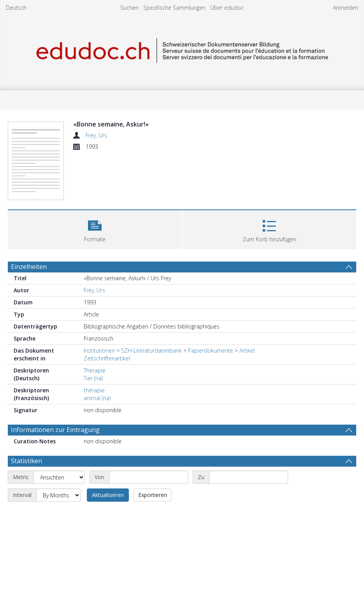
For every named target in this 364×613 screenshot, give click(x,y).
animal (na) (97, 398)
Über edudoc (227, 8)
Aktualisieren (108, 495)
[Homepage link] (182, 49)
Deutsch (16, 8)
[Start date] (149, 477)
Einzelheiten (29, 267)
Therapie (95, 370)
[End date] (249, 477)
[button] (95, 229)
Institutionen (99, 350)
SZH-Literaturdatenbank (151, 350)
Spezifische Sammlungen (174, 8)
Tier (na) (93, 378)
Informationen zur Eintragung (55, 430)
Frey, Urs (96, 135)
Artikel (247, 350)
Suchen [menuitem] (129, 8)
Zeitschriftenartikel (107, 358)
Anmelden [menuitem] (346, 8)
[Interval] (58, 495)
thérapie (94, 390)
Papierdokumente (211, 350)
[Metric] (59, 477)
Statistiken (26, 461)
